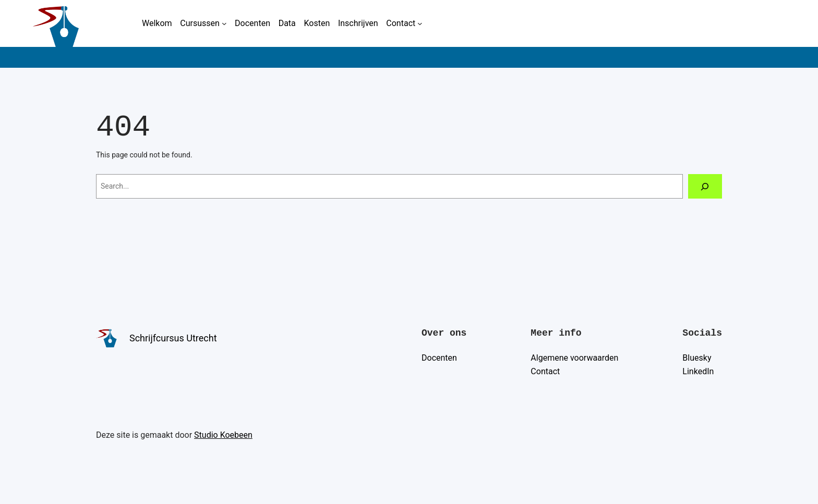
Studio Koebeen (223, 435)
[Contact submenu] (420, 23)
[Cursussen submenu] (224, 23)
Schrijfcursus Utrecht (173, 338)
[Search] (705, 186)
